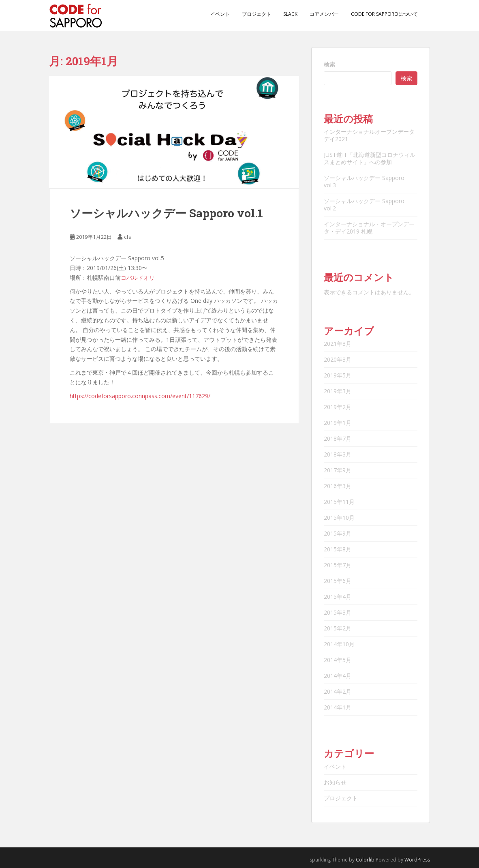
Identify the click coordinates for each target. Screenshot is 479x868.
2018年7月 (338, 438)
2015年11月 (339, 502)
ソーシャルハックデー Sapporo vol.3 (364, 181)
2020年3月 (338, 359)
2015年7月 (338, 565)
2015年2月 (338, 628)
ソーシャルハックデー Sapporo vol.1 (166, 213)
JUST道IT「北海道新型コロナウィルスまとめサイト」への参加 (370, 158)
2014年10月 (339, 644)
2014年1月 (338, 707)
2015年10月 (339, 518)
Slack (290, 14)
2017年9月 (338, 470)
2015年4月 (338, 597)
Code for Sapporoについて (384, 14)
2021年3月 (338, 344)
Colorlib (365, 860)
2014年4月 (338, 676)
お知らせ (335, 782)
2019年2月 (338, 407)
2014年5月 (338, 660)
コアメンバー (324, 14)
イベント (220, 14)
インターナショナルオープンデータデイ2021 (369, 135)
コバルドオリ (138, 278)
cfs (128, 237)
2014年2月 (338, 691)
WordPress (417, 860)
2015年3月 (338, 612)
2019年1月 (338, 423)
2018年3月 (338, 454)
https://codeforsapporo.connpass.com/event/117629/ (140, 396)
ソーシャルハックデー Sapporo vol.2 (364, 205)
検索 (329, 64)
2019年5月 (338, 375)
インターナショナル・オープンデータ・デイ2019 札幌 (369, 228)
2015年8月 (338, 549)
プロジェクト (257, 14)
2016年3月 (338, 486)
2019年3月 (338, 391)
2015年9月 (338, 533)
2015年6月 (338, 581)
